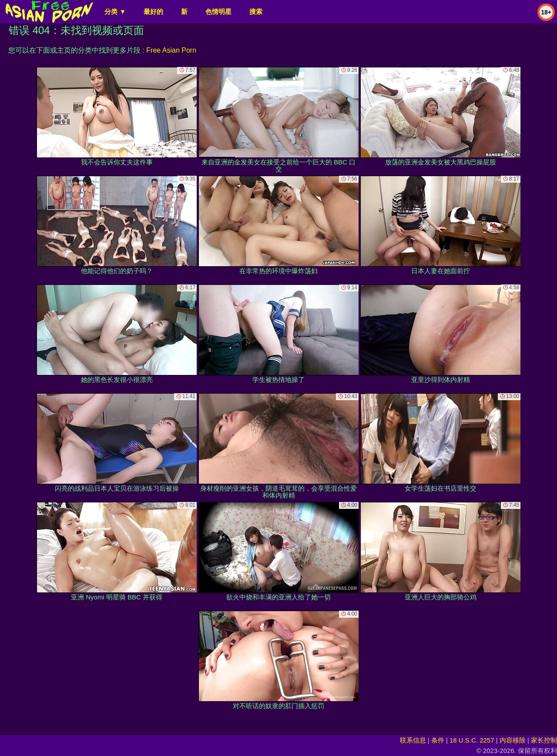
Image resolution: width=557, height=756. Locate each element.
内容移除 (513, 740)
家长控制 (544, 740)
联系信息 (413, 740)
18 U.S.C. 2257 (472, 740)
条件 (438, 740)
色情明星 (218, 12)
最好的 (153, 12)
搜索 (256, 12)
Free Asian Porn (171, 50)
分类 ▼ (115, 12)
